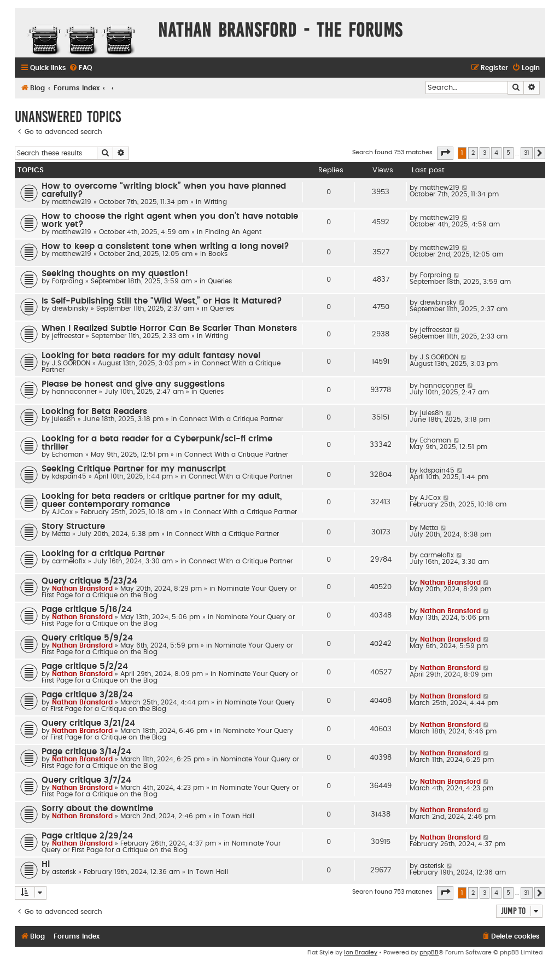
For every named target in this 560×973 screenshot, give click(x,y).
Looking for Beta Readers (94, 412)
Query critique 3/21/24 (88, 723)
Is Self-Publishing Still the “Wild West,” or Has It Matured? (162, 301)
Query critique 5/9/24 (87, 638)
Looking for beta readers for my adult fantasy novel (151, 356)
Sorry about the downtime (97, 809)
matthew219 (72, 202)
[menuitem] (80, 68)
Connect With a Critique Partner (231, 419)
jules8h (64, 419)
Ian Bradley (361, 952)
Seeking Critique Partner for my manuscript (134, 469)
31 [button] (527, 153)
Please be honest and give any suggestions (133, 384)
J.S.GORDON (71, 363)
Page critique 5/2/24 (85, 666)
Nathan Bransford (82, 589)
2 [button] (473, 153)
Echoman (68, 455)
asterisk (64, 872)
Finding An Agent (233, 232)
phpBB (429, 952)
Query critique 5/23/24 (89, 581)
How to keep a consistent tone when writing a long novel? (165, 246)
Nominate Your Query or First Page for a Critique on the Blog (161, 847)
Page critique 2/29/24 (87, 836)
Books (218, 254)
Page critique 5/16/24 (87, 610)
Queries (220, 281)
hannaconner (74, 392)
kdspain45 (69, 476)
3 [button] (485, 153)
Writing (215, 202)
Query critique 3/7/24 (86, 780)
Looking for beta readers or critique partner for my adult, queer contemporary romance (162, 500)
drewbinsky (70, 308)
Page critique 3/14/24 (86, 752)
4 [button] (496, 153)
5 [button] (508, 153)
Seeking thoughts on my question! (115, 274)
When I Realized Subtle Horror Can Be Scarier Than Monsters (169, 328)
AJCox (62, 512)
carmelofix (69, 561)
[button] (445, 153)
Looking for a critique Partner (103, 554)
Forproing (68, 281)
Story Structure (73, 526)
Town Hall (238, 816)
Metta (61, 534)
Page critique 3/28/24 (87, 695)
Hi (46, 864)
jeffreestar (68, 336)
